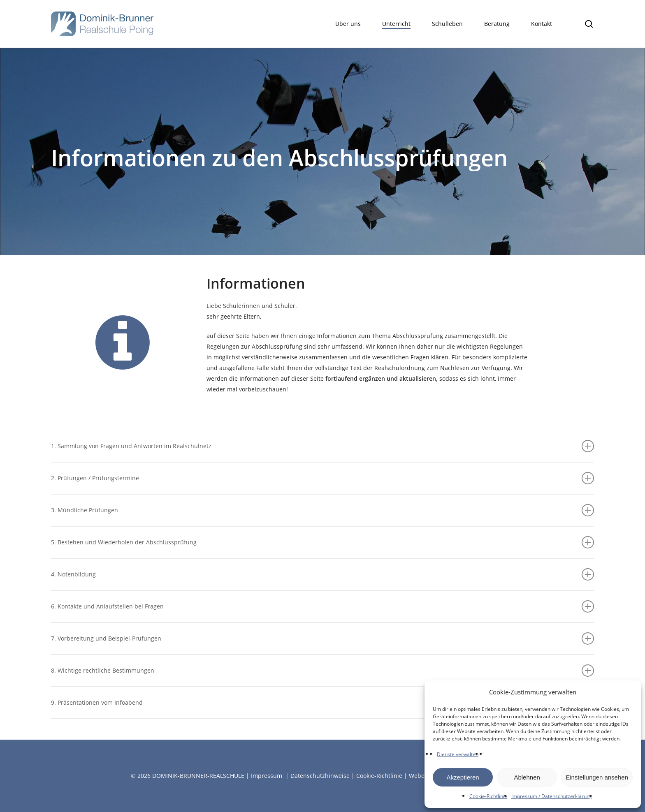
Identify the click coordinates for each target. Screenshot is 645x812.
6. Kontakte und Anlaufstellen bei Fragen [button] (322, 606)
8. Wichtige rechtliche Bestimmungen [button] (322, 671)
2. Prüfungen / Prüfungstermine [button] (322, 478)
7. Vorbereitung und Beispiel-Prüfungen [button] (322, 638)
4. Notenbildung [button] (322, 574)
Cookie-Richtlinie (488, 796)
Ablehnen (527, 777)
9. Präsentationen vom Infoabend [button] (322, 703)
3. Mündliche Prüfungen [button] (322, 510)
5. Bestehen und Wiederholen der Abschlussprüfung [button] (322, 542)
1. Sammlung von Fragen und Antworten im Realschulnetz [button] (322, 446)
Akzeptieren (463, 777)
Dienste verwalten (458, 754)
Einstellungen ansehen (597, 777)
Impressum (267, 776)
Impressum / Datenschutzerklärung (552, 796)
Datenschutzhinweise (320, 776)
